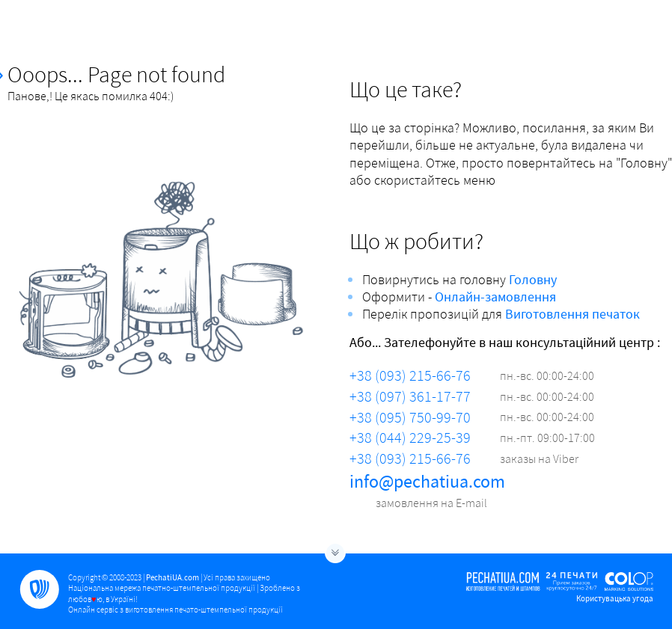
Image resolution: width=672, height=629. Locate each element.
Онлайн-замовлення (495, 297)
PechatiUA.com (172, 577)
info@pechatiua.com (427, 481)
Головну (533, 279)
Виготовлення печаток (572, 314)
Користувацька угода (615, 598)
